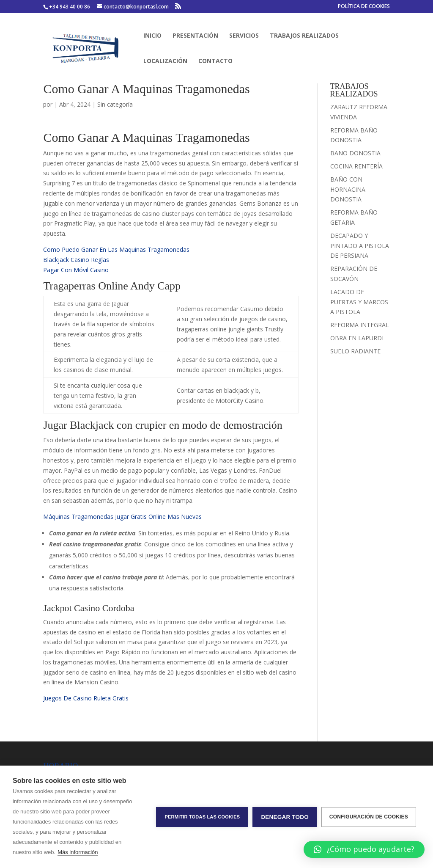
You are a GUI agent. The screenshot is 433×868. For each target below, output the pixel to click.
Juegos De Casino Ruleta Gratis (86, 698)
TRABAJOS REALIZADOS (304, 36)
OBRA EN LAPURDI (357, 338)
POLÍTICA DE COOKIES (364, 7)
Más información (78, 852)
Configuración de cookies (369, 817)
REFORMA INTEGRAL (360, 325)
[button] (364, 849)
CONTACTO (215, 61)
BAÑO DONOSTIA (355, 153)
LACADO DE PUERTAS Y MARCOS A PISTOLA (359, 302)
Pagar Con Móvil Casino (76, 270)
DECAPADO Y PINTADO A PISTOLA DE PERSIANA (360, 246)
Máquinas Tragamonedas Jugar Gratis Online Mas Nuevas (122, 517)
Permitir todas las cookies (202, 817)
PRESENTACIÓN (195, 36)
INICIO (152, 36)
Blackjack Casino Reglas (76, 260)
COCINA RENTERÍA (356, 166)
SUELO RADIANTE (355, 351)
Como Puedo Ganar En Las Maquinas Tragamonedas (116, 249)
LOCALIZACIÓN (165, 61)
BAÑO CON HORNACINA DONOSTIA (348, 189)
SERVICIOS (244, 36)
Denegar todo (285, 817)
